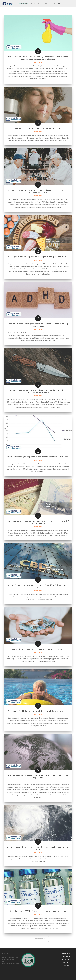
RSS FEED (6, 954)
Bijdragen (35, 3)
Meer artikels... (40, 939)
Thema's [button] (46, 3)
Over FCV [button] (56, 3)
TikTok (66, 963)
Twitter (66, 960)
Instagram (66, 966)
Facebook (66, 956)
